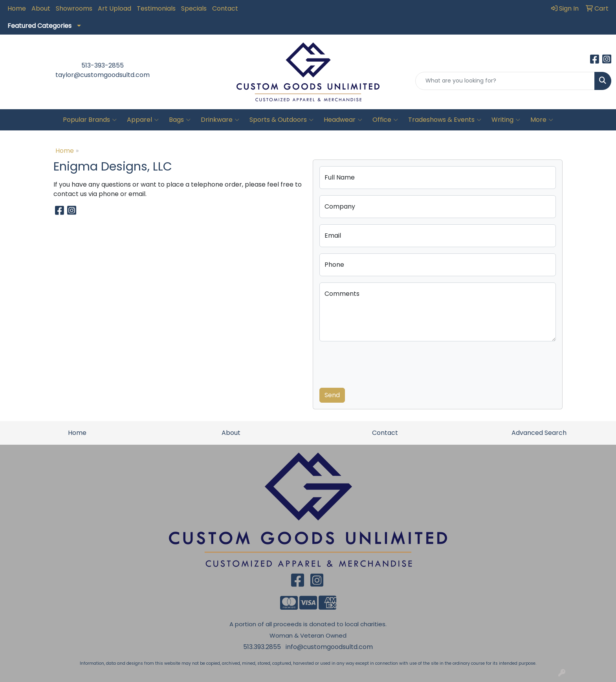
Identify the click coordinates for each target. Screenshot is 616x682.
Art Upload (115, 8)
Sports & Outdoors (281, 120)
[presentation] (379, 363)
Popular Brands (90, 120)
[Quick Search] (505, 81)
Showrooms (74, 8)
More (542, 120)
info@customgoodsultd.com (329, 647)
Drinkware (220, 120)
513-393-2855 (103, 65)
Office (385, 120)
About (41, 8)
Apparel (143, 120)
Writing (506, 120)
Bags (180, 120)
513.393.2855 (262, 647)
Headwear (343, 120)
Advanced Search (539, 433)
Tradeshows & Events (445, 120)
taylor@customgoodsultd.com (103, 75)
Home (17, 8)
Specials (194, 8)
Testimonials (156, 8)
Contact (225, 8)
